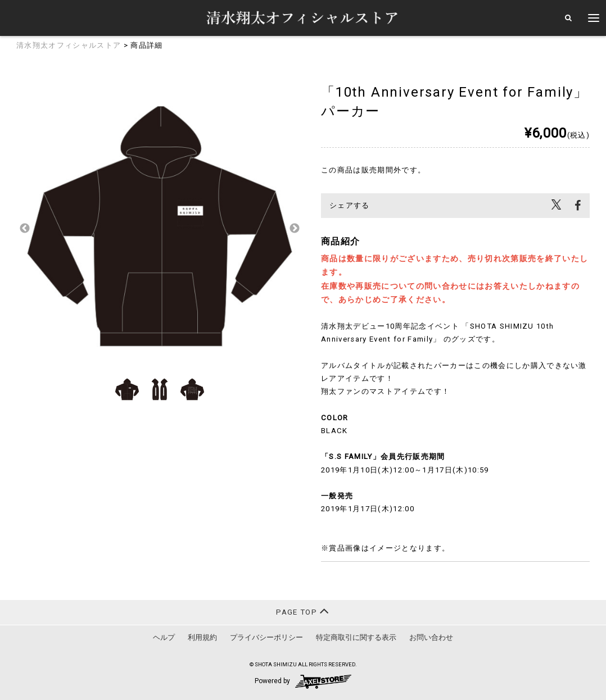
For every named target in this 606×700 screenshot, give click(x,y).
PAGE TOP (303, 611)
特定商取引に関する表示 (356, 637)
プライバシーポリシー (266, 637)
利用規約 (202, 637)
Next (295, 229)
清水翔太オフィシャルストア (69, 45)
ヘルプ (164, 637)
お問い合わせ (431, 637)
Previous (25, 229)
